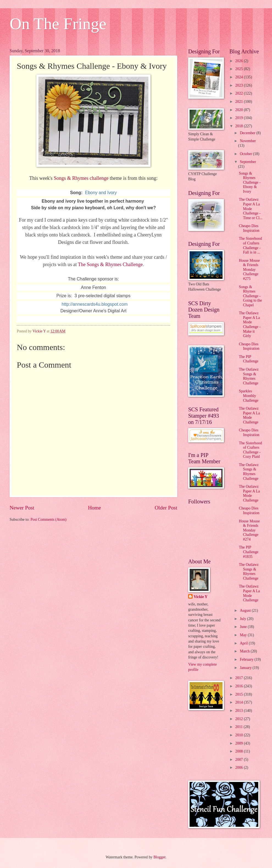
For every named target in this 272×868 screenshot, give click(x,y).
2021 (239, 102)
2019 (239, 118)
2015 (239, 694)
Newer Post (22, 508)
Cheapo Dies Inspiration (249, 228)
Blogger (159, 857)
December (248, 133)
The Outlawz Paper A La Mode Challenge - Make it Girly (250, 324)
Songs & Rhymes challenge (81, 178)
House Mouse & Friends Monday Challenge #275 (249, 270)
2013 (239, 711)
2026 (239, 61)
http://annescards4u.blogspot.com (95, 304)
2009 (239, 743)
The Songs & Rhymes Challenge (110, 264)
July (243, 619)
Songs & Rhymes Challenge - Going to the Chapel (250, 296)
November (248, 141)
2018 (239, 126)
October (246, 154)
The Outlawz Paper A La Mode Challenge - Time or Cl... (250, 209)
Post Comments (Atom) (48, 520)
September (248, 162)
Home (94, 508)
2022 (239, 93)
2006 (239, 768)
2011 (239, 727)
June (244, 627)
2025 (239, 69)
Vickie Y (201, 597)
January (246, 668)
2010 (239, 735)
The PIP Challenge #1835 (249, 552)
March (245, 651)
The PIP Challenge (249, 359)
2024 (239, 77)
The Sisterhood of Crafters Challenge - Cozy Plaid (250, 450)
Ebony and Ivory (101, 193)
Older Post (166, 508)
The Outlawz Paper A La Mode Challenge (249, 415)
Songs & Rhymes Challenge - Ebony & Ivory (250, 182)
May (244, 635)
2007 (239, 760)
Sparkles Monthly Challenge (249, 396)
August (246, 611)
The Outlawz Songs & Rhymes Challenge (249, 376)
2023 (239, 85)
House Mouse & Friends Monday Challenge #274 (249, 530)
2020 (239, 110)
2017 (239, 678)
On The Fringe (58, 24)
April (244, 643)
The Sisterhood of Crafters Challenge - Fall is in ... (250, 245)
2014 (239, 702)
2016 (239, 686)
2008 (239, 751)
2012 (239, 719)
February (247, 659)
